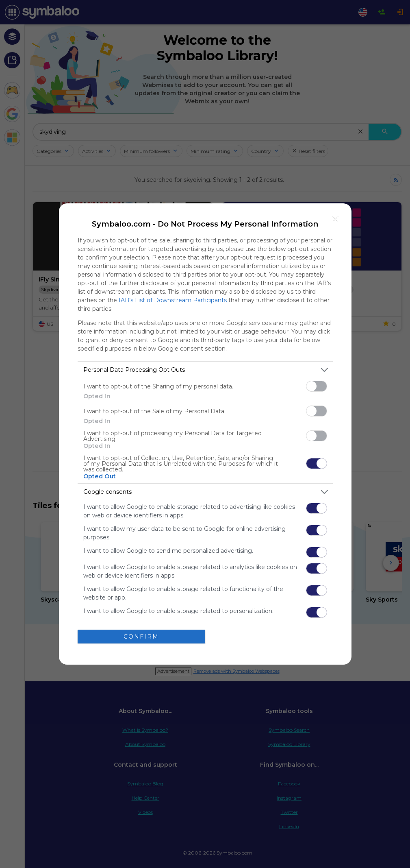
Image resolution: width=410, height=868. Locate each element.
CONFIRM (141, 637)
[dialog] (205, 434)
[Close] (336, 219)
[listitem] (205, 370)
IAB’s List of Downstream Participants (173, 300)
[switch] (317, 386)
